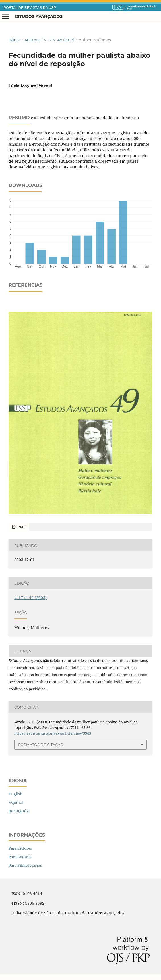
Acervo (32, 40)
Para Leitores (20, 848)
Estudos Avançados (38, 16)
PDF (21, 527)
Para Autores (20, 857)
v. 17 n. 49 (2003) (59, 40)
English (16, 794)
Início (15, 40)
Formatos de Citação (41, 745)
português (18, 811)
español (16, 802)
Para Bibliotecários (25, 865)
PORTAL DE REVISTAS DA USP (30, 8)
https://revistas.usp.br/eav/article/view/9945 (53, 733)
